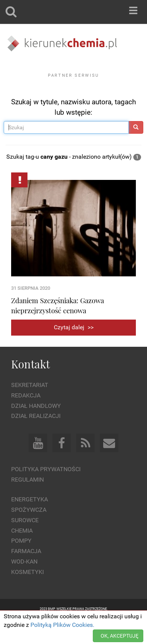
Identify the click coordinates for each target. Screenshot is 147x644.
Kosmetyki (27, 592)
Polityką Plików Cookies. (62, 625)
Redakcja (26, 416)
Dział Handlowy (36, 426)
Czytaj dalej (74, 348)
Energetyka (30, 520)
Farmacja (26, 572)
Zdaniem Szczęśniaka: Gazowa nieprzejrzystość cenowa (58, 326)
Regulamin (27, 500)
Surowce (25, 540)
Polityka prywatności (46, 490)
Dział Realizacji (36, 436)
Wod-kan (24, 582)
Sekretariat (30, 405)
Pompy (21, 561)
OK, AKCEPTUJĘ (120, 636)
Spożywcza (29, 530)
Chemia (22, 551)
